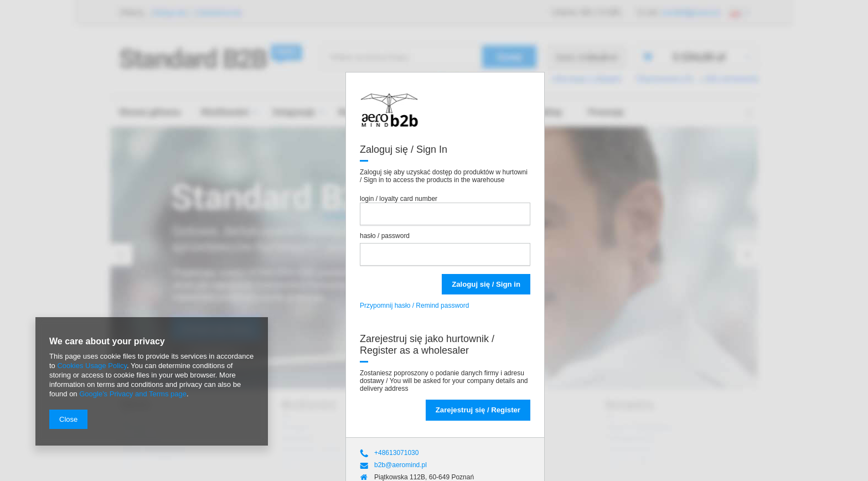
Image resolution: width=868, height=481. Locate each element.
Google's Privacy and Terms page (133, 394)
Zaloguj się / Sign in (486, 284)
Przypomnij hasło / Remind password (414, 306)
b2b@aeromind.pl (401, 465)
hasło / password (385, 236)
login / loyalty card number (445, 210)
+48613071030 (396, 453)
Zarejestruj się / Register (478, 410)
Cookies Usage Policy (92, 366)
